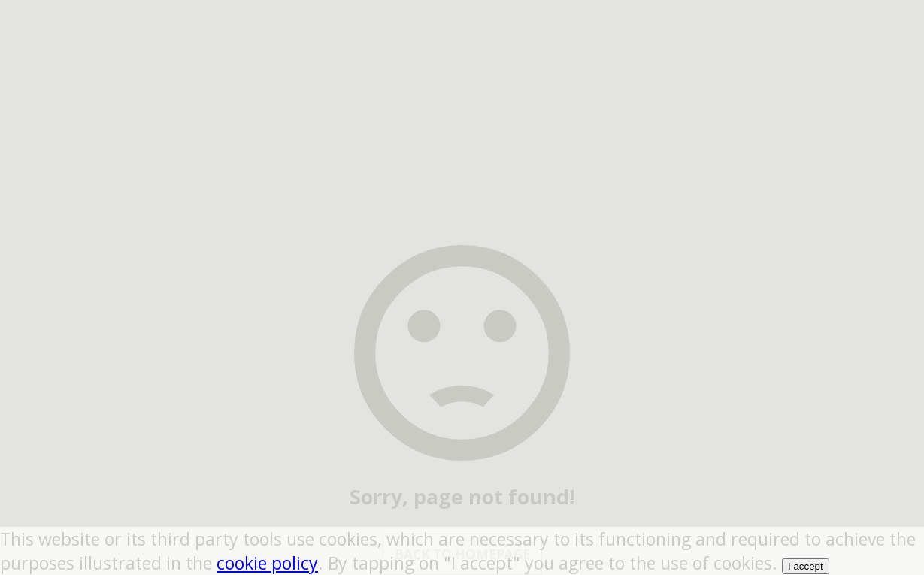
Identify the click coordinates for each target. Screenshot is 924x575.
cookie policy (267, 563)
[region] (462, 94)
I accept (806, 566)
